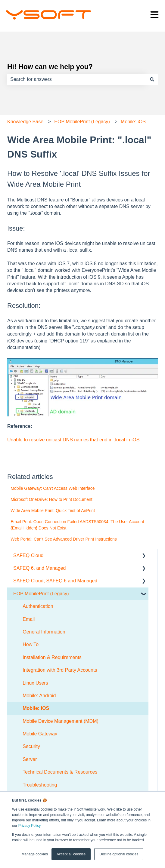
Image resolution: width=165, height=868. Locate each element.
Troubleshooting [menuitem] (40, 785)
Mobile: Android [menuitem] (39, 696)
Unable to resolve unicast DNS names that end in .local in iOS (73, 440)
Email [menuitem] (29, 619)
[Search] (152, 79)
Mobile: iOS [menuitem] (36, 708)
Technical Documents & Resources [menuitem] (60, 772)
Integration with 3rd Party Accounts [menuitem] (60, 670)
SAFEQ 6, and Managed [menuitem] (39, 568)
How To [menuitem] (31, 644)
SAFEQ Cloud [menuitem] (28, 555)
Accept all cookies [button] (71, 854)
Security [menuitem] (31, 746)
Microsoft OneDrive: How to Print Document (51, 499)
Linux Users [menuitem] (35, 683)
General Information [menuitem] (44, 632)
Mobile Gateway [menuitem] (40, 734)
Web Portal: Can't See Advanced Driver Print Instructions (64, 539)
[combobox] (77, 79)
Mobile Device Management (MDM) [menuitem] (61, 721)
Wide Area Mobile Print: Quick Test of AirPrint (53, 511)
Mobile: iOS (133, 122)
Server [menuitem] (30, 759)
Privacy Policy (30, 826)
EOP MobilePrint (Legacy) (82, 122)
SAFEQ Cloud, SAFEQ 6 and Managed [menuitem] (55, 581)
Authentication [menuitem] (38, 606)
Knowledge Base (25, 122)
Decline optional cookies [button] (119, 854)
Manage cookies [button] (35, 854)
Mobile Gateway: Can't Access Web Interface (53, 488)
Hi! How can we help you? (50, 67)
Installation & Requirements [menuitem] (52, 657)
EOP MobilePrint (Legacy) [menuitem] (41, 594)
